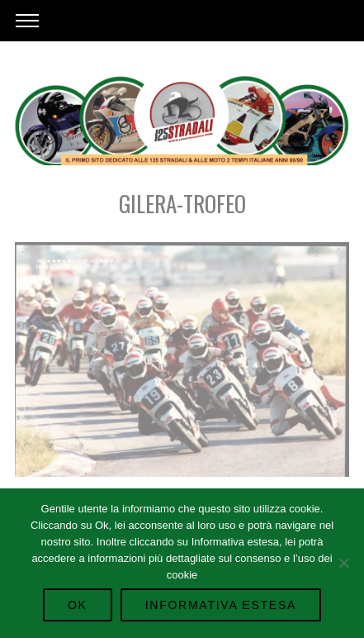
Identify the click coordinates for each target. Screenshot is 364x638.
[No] (343, 563)
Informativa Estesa (221, 605)
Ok (78, 605)
